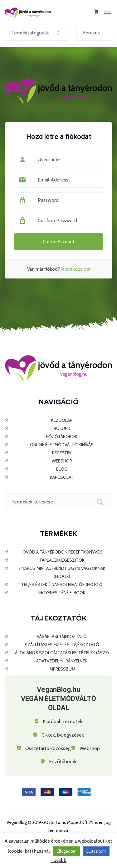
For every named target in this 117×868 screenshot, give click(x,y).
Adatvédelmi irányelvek (62, 661)
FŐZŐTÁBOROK (62, 437)
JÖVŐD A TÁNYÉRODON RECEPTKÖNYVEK (62, 552)
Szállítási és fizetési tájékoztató (62, 645)
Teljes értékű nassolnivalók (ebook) (62, 585)
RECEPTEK (62, 453)
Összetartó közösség (48, 748)
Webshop (90, 748)
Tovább (58, 860)
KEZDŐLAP (62, 420)
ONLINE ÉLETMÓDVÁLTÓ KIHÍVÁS (62, 445)
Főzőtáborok (63, 761)
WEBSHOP (62, 461)
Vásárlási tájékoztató (62, 636)
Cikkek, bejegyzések (63, 735)
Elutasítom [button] (96, 851)
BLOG (62, 469)
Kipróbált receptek (63, 721)
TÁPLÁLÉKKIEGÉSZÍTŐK (62, 560)
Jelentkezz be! (76, 269)
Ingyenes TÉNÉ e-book (62, 593)
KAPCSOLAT (62, 477)
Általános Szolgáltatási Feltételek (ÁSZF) (62, 653)
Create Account (59, 242)
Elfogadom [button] (67, 851)
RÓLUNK (62, 428)
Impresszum (62, 669)
